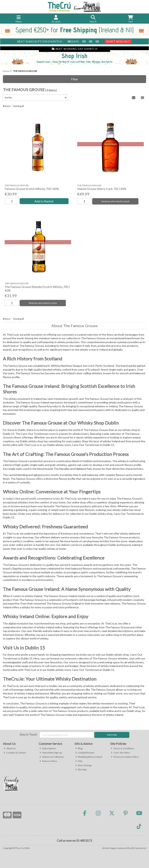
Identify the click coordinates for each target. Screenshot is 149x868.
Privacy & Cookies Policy (125, 757)
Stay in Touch (28, 734)
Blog (79, 748)
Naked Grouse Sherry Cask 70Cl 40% (102, 189)
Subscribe (112, 735)
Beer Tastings (84, 765)
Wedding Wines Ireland (89, 757)
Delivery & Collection (52, 757)
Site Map (81, 769)
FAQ (79, 761)
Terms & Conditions (123, 748)
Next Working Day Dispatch (74, 49)
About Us (10, 748)
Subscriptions (48, 748)
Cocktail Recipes (85, 753)
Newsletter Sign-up (51, 753)
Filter (75, 79)
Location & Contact (15, 753)
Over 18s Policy (120, 753)
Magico (113, 848)
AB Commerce (138, 848)
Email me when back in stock (115, 201)
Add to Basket (44, 201)
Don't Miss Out (118, 41)
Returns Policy (48, 761)
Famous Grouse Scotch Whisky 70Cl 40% (32, 189)
